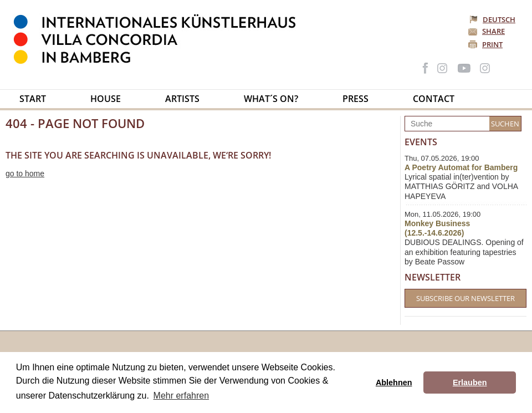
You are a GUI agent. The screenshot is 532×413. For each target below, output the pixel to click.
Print (492, 44)
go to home (25, 174)
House (106, 99)
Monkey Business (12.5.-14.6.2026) (437, 228)
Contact (434, 99)
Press (355, 99)
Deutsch (493, 19)
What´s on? (271, 99)
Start (33, 99)
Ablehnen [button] (394, 383)
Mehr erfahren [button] (181, 396)
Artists (182, 99)
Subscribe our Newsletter (465, 298)
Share (493, 31)
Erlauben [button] (470, 383)
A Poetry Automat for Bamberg (461, 167)
